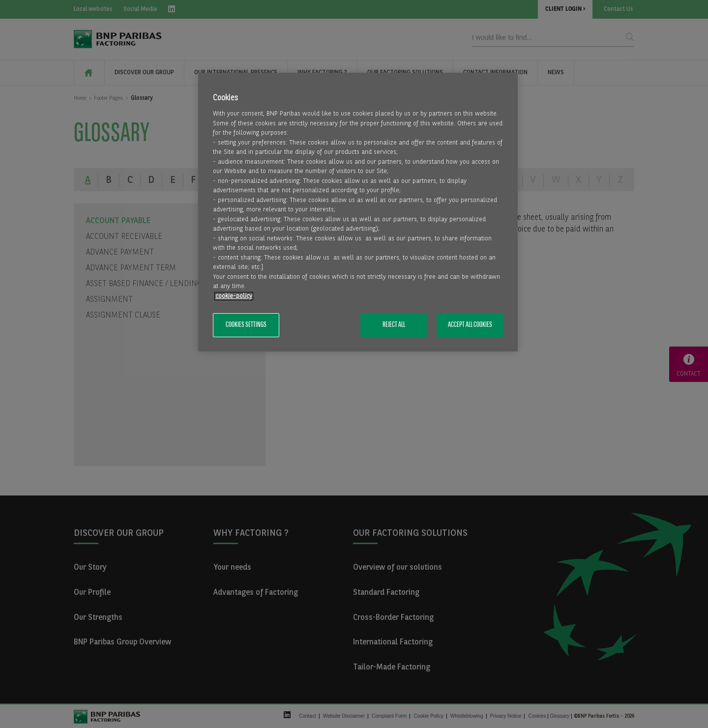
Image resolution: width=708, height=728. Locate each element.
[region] (358, 212)
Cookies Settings (246, 325)
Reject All (394, 325)
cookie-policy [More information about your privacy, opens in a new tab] (234, 296)
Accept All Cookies (470, 325)
